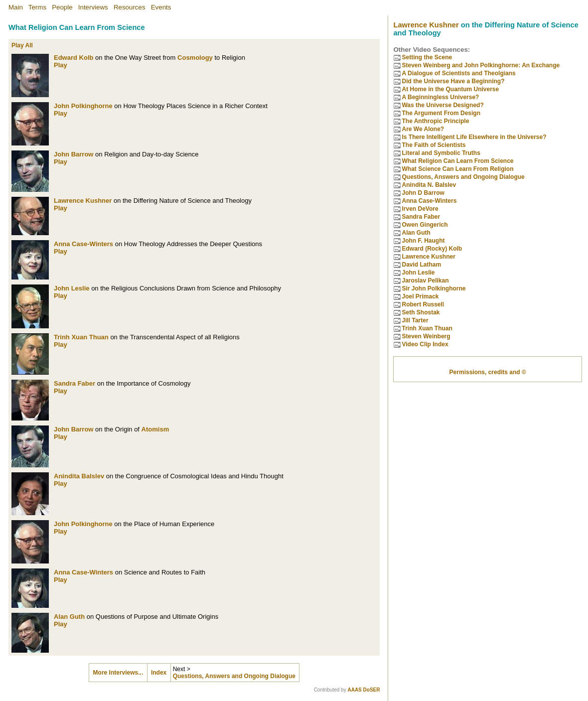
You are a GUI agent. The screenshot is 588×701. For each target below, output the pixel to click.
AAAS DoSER (364, 690)
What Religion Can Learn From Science (457, 161)
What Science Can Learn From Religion (457, 169)
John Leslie (72, 288)
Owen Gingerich (425, 225)
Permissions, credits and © (488, 372)
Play (61, 65)
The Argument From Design (441, 113)
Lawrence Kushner (83, 201)
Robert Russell (423, 304)
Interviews (93, 7)
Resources (130, 7)
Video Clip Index (425, 344)
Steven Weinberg (426, 336)
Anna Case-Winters (83, 244)
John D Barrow (423, 193)
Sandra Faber (74, 383)
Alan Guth (69, 617)
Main (16, 7)
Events (161, 7)
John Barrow (73, 154)
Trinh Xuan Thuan (81, 337)
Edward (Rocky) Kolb (432, 249)
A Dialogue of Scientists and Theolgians (458, 73)
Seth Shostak (421, 312)
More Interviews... (118, 673)
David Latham (421, 265)
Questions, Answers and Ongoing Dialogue (234, 676)
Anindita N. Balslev (429, 185)
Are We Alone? (423, 129)
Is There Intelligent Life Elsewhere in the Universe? (474, 137)
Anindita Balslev (79, 476)
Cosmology (195, 58)
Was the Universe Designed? (442, 105)
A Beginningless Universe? (440, 97)
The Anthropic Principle (435, 121)
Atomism (155, 429)
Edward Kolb (73, 58)
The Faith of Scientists (434, 145)
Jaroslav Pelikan (425, 280)
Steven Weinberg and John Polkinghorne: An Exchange (481, 65)
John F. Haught (423, 241)
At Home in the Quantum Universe (450, 89)
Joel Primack (420, 296)
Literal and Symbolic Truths (441, 153)
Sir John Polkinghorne (434, 288)
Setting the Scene (427, 57)
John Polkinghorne (83, 106)
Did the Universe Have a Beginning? (453, 81)
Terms (37, 7)
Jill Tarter (415, 320)
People (62, 7)
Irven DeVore (420, 209)
